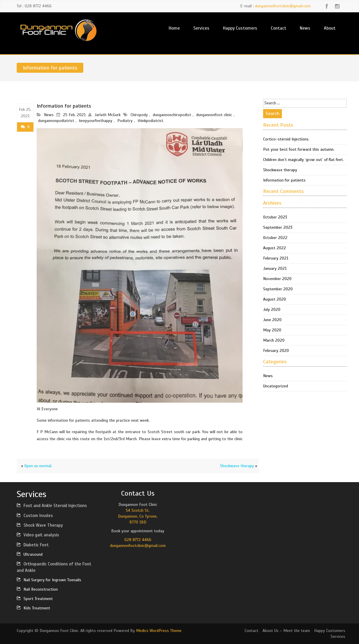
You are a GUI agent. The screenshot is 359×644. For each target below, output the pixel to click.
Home (174, 28)
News (305, 28)
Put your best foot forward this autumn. (299, 149)
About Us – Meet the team (286, 631)
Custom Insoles (38, 516)
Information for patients (284, 180)
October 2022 (275, 238)
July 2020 (272, 310)
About (330, 28)
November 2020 (277, 279)
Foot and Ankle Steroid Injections (55, 506)
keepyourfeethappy (96, 121)
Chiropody (139, 115)
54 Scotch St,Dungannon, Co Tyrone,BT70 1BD (138, 516)
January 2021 (275, 268)
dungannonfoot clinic (214, 115)
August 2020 (275, 299)
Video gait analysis (41, 535)
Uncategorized (276, 386)
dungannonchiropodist (172, 115)
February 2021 (276, 258)
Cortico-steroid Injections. (286, 139)
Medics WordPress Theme (159, 631)
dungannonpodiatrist (56, 121)
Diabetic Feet (36, 545)
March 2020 (274, 340)
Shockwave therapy (237, 466)
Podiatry (125, 121)
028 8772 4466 (138, 540)
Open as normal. (38, 466)
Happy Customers (240, 28)
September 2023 (278, 227)
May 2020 (272, 330)
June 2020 (272, 320)
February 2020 (276, 351)
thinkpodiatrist (150, 121)
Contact (278, 28)
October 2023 (275, 217)
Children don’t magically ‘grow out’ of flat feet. (303, 160)
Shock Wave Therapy (43, 525)
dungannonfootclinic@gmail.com (283, 6)
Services (201, 28)
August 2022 (275, 248)
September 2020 (278, 289)
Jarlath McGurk (107, 115)
